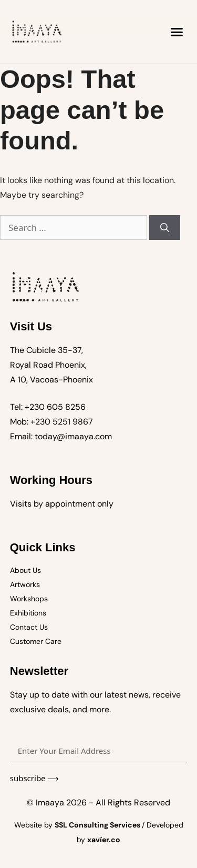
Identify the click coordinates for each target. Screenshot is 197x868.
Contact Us (29, 627)
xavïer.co (104, 840)
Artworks (25, 584)
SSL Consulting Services (98, 825)
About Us (25, 570)
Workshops (29, 599)
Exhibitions (28, 613)
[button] (177, 32)
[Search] (165, 228)
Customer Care (36, 641)
